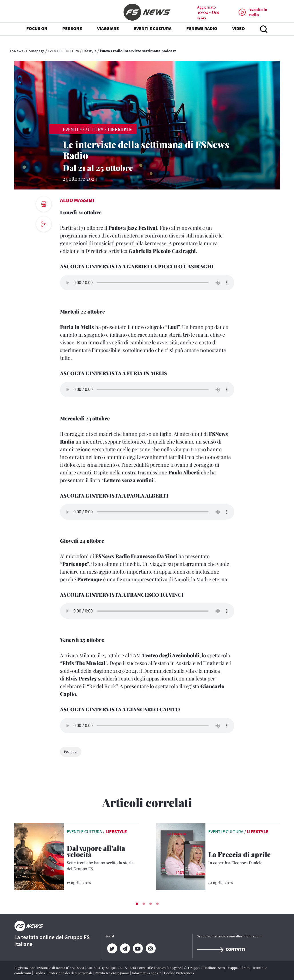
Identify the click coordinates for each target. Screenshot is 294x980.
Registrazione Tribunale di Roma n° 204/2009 (50, 968)
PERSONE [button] (72, 34)
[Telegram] (125, 949)
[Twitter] (112, 949)
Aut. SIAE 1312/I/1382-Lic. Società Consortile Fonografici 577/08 (134, 968)
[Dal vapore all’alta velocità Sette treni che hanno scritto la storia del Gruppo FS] (103, 858)
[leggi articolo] (39, 856)
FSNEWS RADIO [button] (202, 34)
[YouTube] (138, 949)
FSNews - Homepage (27, 51)
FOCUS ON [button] (37, 34)
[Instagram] (150, 949)
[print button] (44, 204)
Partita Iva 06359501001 (112, 973)
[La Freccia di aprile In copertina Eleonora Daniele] (244, 858)
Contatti (221, 949)
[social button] (44, 224)
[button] (137, 904)
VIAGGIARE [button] (108, 34)
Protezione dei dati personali (70, 973)
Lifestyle (89, 51)
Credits (40, 973)
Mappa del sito (239, 968)
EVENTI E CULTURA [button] (153, 34)
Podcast (71, 752)
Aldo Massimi (77, 200)
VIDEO (239, 34)
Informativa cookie (147, 973)
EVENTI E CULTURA (63, 51)
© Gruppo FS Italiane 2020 (205, 968)
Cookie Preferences (179, 973)
